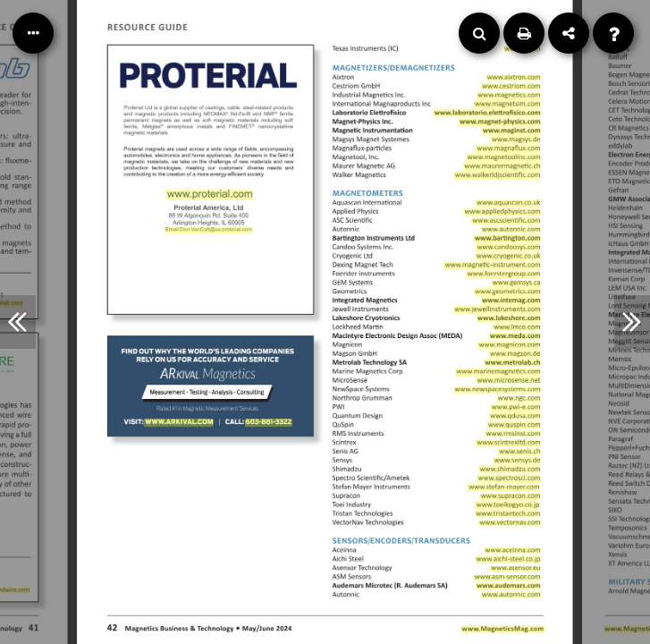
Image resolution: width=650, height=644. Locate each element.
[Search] (479, 33)
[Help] (613, 33)
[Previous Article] (18, 322)
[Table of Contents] (33, 33)
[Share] (569, 33)
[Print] (524, 33)
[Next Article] (632, 322)
